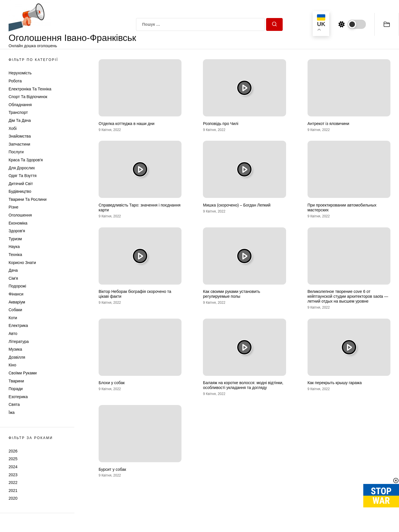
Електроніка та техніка (30, 89)
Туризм (15, 239)
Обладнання (20, 105)
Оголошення (20, 215)
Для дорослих (22, 168)
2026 (13, 451)
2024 (13, 467)
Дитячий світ (21, 184)
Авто (13, 334)
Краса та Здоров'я (26, 160)
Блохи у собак (112, 383)
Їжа (12, 412)
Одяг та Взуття (23, 176)
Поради (16, 389)
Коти (13, 318)
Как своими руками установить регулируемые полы (232, 294)
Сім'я (13, 278)
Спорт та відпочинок (28, 97)
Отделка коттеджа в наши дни (126, 124)
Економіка (18, 223)
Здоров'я (17, 231)
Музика (15, 349)
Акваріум (17, 302)
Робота (15, 81)
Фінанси (16, 294)
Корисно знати (22, 263)
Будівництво (20, 191)
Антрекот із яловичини (328, 124)
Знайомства (20, 136)
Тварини (16, 381)
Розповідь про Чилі (221, 124)
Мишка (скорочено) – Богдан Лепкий (237, 205)
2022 (13, 483)
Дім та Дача (20, 120)
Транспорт (18, 112)
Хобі (13, 128)
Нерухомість (20, 73)
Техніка (15, 255)
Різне (13, 207)
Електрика (18, 325)
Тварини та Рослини (28, 199)
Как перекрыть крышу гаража (335, 383)
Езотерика (18, 397)
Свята (14, 404)
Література (19, 342)
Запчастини (19, 144)
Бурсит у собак (112, 469)
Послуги (16, 152)
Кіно (12, 365)
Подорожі (17, 286)
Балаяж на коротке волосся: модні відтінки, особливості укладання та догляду (243, 385)
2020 (13, 498)
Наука (14, 247)
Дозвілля (17, 357)
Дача (13, 270)
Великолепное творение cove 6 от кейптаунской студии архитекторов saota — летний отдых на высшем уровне (348, 296)
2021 (13, 491)
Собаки (15, 310)
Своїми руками (23, 373)
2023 (13, 475)
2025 (13, 459)
